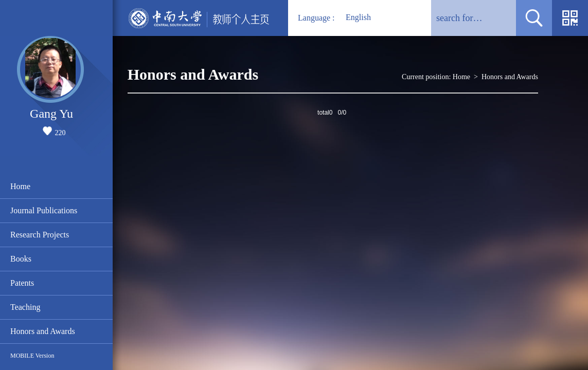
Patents (22, 283)
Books (21, 259)
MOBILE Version (32, 356)
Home (20, 186)
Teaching (25, 307)
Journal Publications (44, 210)
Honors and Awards (43, 331)
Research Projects (40, 235)
